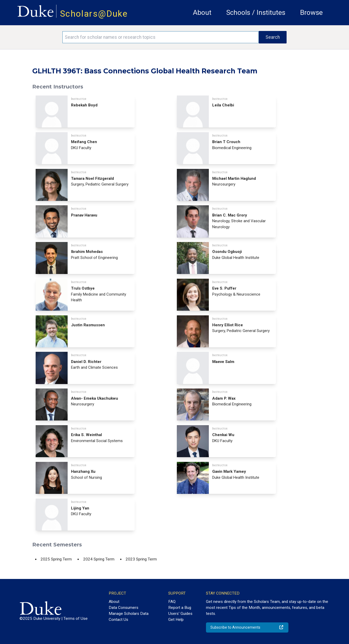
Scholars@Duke (94, 14)
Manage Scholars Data (129, 614)
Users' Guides (180, 614)
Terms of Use (76, 619)
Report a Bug (180, 608)
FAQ (172, 602)
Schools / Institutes (256, 12)
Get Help (176, 620)
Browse (311, 12)
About (202, 12)
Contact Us (118, 620)
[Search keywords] (161, 37)
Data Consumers (124, 608)
